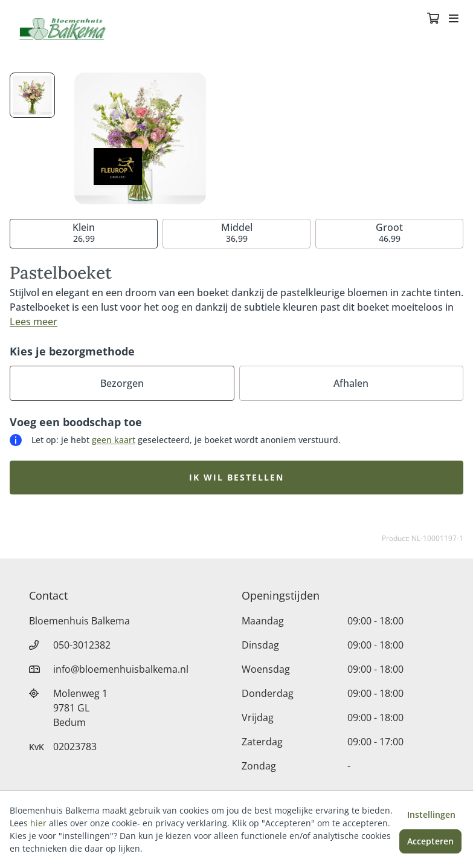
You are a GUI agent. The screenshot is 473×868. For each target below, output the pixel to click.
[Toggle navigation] (454, 19)
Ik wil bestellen (236, 477)
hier (38, 823)
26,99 (84, 232)
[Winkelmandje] (433, 19)
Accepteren (430, 841)
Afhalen (351, 383)
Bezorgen (122, 383)
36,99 (237, 232)
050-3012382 (82, 645)
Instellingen (431, 815)
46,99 (389, 232)
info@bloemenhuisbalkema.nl (121, 669)
